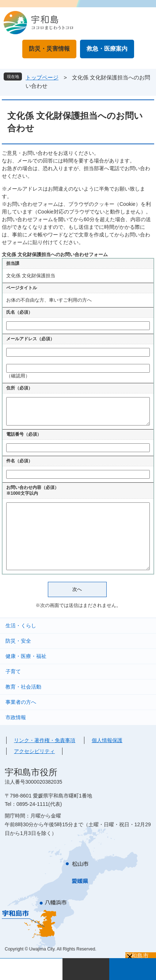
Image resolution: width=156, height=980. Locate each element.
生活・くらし (21, 626)
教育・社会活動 (23, 687)
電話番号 (24, 434)
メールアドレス (30, 339)
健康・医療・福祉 (26, 656)
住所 (19, 388)
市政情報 (16, 717)
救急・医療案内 (107, 49)
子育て (13, 671)
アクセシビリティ (34, 751)
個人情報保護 (107, 740)
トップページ (42, 77)
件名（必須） (19, 461)
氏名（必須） (19, 312)
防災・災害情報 (49, 49)
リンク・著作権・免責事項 (45, 740)
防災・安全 (18, 641)
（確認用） (18, 376)
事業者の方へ (21, 702)
